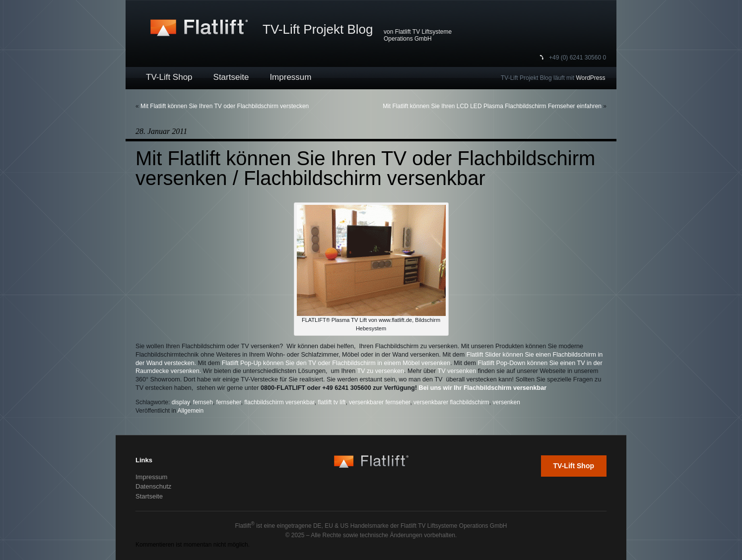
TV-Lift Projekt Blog (318, 29)
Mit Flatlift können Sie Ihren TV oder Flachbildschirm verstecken (225, 106)
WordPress (590, 78)
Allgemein (191, 411)
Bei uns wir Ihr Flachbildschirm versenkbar (483, 388)
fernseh (203, 402)
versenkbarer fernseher (379, 402)
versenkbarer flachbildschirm (451, 402)
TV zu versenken (380, 371)
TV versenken (457, 371)
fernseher (229, 402)
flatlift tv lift (332, 402)
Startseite (231, 77)
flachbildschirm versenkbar (279, 402)
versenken (506, 402)
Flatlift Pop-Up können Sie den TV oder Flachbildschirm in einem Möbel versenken (336, 363)
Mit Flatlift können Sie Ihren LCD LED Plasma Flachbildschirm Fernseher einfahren (492, 106)
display (181, 402)
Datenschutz (153, 486)
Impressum (290, 77)
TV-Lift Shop (169, 77)
